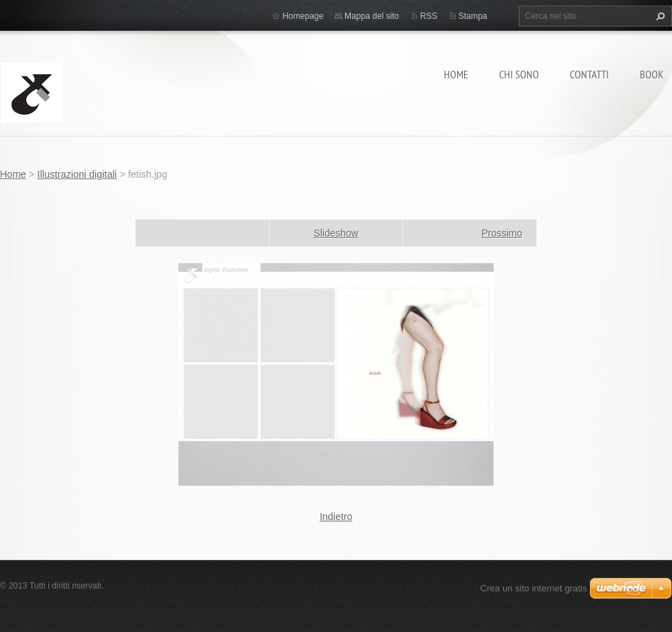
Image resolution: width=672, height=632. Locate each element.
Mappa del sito (372, 16)
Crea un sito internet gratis (533, 588)
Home (456, 74)
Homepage (303, 16)
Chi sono (519, 74)
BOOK (652, 74)
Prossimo (502, 233)
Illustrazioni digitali (77, 174)
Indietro (336, 517)
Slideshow (336, 233)
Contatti (589, 74)
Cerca (659, 16)
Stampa (473, 16)
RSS (429, 16)
